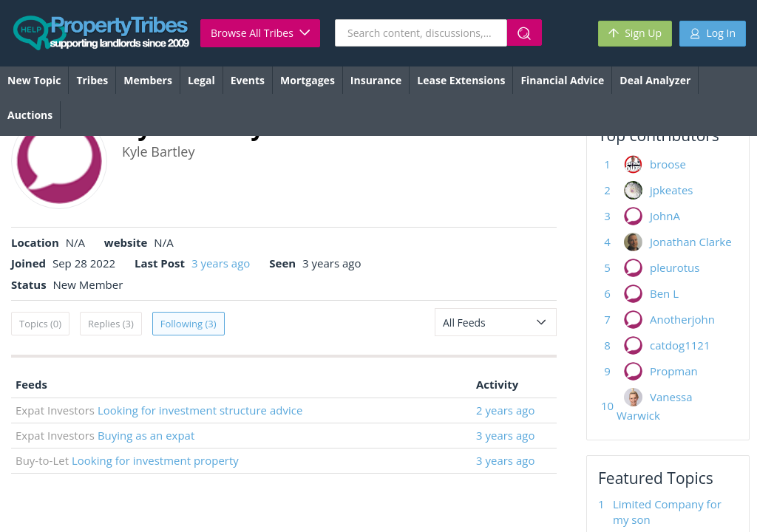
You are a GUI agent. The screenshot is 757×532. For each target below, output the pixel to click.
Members (148, 80)
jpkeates (672, 190)
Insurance (376, 80)
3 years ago (221, 263)
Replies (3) (111, 324)
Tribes (92, 80)
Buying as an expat (146, 435)
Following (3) (189, 324)
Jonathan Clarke (691, 242)
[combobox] (496, 322)
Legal (201, 80)
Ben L (664, 293)
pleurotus (675, 267)
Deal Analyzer (655, 80)
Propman (674, 371)
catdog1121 (680, 345)
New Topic (34, 80)
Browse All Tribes (260, 33)
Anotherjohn (682, 319)
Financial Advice (562, 80)
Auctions (30, 115)
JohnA (665, 216)
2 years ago (505, 410)
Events (248, 80)
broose (668, 164)
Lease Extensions (461, 80)
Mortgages (308, 80)
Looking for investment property (155, 460)
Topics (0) (40, 324)
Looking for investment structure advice (200, 410)
